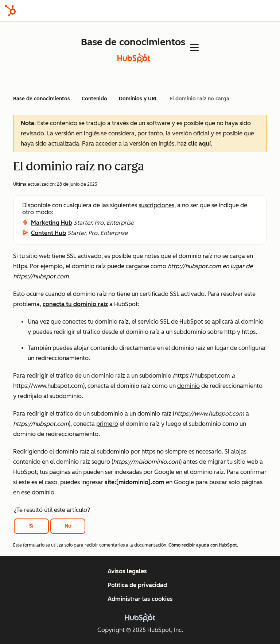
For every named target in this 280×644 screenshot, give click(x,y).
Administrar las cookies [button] (140, 599)
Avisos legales (127, 571)
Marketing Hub (52, 223)
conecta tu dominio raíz (75, 304)
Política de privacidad (137, 585)
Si (31, 526)
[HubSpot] (10, 11)
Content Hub (48, 233)
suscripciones (156, 205)
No (68, 526)
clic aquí (199, 144)
